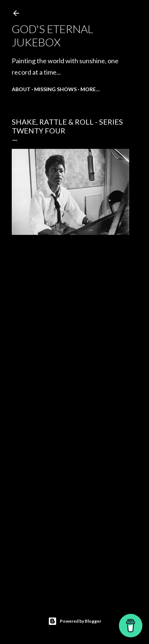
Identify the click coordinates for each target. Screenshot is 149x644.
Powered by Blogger (75, 621)
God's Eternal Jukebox (52, 35)
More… (90, 89)
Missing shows (55, 89)
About (21, 89)
